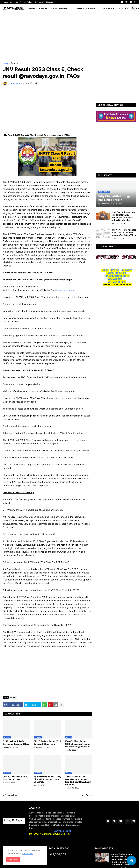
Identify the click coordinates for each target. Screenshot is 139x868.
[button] (126, 8)
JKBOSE (115, 270)
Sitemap (49, 2)
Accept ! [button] (13, 860)
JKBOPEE (127, 270)
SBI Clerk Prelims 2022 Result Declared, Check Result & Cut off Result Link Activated (78, 781)
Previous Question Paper (53, 8)
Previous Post (11, 795)
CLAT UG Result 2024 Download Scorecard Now (16, 742)
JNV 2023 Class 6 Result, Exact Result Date (15, 778)
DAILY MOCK (108, 8)
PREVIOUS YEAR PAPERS (117, 284)
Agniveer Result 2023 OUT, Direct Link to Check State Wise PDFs (47, 779)
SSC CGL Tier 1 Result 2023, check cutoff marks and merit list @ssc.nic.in (77, 744)
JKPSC (105, 270)
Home (5, 2)
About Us (14, 2)
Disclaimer (39, 2)
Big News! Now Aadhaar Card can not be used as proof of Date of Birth (124, 232)
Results (14, 63)
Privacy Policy (26, 2)
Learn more (28, 854)
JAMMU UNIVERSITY (118, 276)
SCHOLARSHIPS (117, 282)
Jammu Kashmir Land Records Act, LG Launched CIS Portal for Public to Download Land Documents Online (123, 859)
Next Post (85, 795)
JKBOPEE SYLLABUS (85, 8)
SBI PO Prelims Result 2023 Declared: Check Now (47, 742)
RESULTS (121, 273)
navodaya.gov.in (66, 290)
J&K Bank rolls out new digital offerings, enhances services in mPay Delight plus (124, 216)
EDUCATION (115, 279)
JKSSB (110, 273)
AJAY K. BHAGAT (63, 831)
